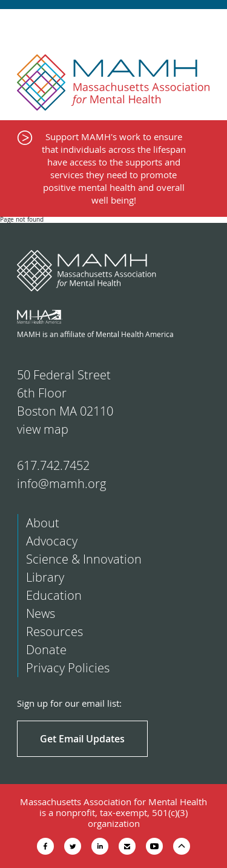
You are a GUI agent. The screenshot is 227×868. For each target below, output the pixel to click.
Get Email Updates (82, 739)
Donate (46, 650)
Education (54, 595)
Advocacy (52, 541)
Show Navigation (207, 25)
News (41, 613)
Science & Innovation (84, 559)
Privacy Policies (68, 668)
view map (43, 429)
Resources (54, 632)
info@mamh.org (61, 484)
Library (45, 577)
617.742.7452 (53, 465)
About (43, 523)
